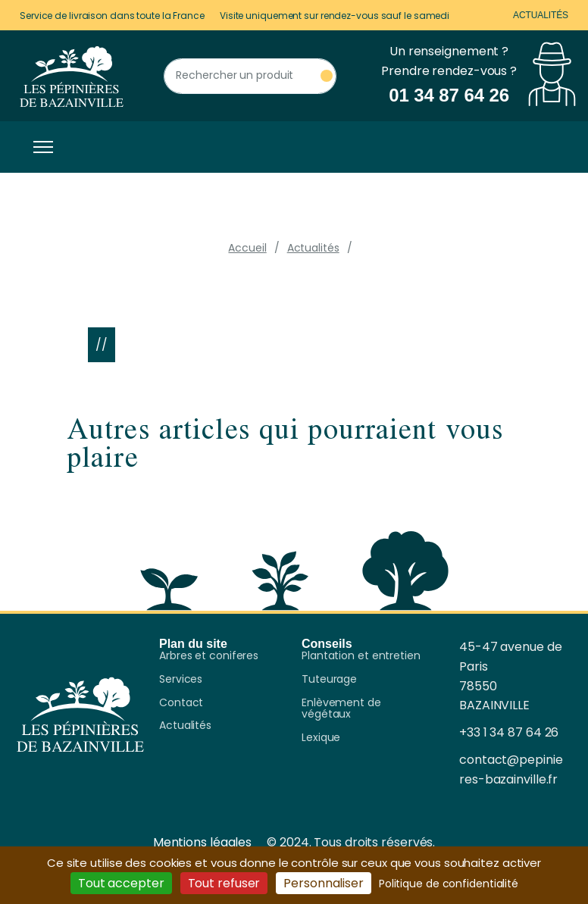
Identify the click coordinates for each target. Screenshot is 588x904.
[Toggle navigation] (39, 147)
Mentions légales (202, 842)
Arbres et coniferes (209, 656)
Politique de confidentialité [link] (449, 884)
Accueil (247, 248)
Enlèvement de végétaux (341, 709)
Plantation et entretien (361, 656)
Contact (181, 703)
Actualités (541, 15)
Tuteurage (329, 680)
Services (181, 680)
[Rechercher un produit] (250, 76)
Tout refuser (224, 883)
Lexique (321, 738)
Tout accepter (121, 883)
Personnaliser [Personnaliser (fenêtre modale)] (324, 883)
